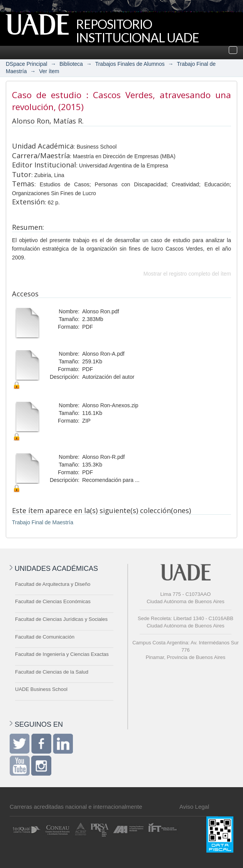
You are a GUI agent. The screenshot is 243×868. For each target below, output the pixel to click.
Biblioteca (71, 64)
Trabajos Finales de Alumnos (130, 64)
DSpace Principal (26, 64)
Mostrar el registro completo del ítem (187, 274)
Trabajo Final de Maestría (43, 522)
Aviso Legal (194, 807)
